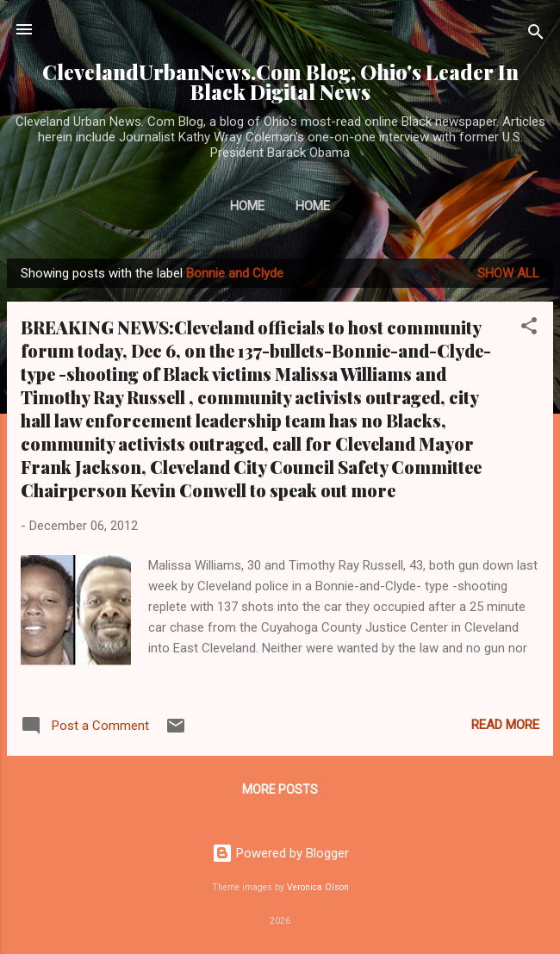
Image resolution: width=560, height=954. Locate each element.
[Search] (536, 35)
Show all (508, 273)
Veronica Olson (318, 887)
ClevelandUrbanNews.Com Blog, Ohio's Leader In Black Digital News (280, 82)
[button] (529, 329)
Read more (505, 725)
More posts (280, 789)
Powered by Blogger (280, 853)
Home (247, 206)
